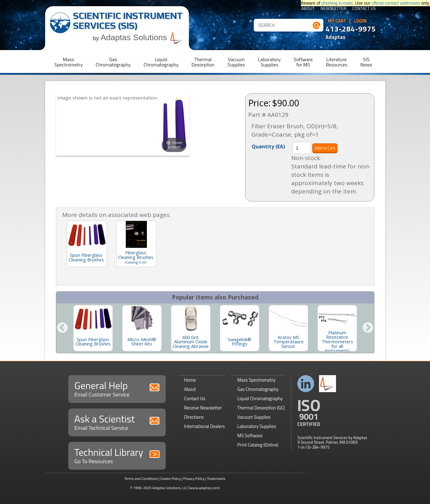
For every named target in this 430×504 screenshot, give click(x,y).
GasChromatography (113, 62)
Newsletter (333, 9)
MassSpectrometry (69, 62)
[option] (93, 328)
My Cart (337, 21)
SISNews (366, 62)
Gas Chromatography (258, 389)
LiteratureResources (337, 62)
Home (190, 380)
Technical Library (117, 455)
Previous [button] (62, 328)
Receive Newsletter (203, 408)
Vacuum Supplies (254, 417)
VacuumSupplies (236, 62)
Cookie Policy (170, 479)
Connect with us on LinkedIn (306, 384)
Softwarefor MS (303, 62)
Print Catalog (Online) (258, 445)
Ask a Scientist (117, 422)
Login (360, 21)
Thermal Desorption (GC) (261, 408)
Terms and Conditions (141, 479)
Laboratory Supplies (257, 426)
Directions (194, 417)
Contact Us (364, 9)
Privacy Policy (194, 479)
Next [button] (368, 328)
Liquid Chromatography (260, 398)
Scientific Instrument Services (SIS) (128, 21)
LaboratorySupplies (269, 62)
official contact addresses (396, 3)
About (308, 9)
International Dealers (205, 426)
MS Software (250, 436)
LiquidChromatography (161, 62)
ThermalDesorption (203, 62)
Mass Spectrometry (257, 380)
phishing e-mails (337, 3)
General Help (117, 388)
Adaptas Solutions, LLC (170, 488)
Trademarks (216, 479)
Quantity (268, 146)
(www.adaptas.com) (204, 488)
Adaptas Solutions (142, 37)
